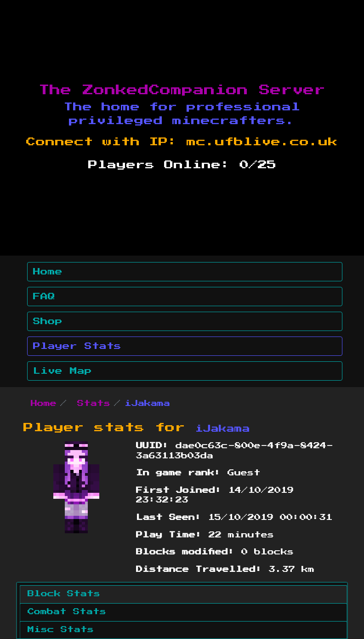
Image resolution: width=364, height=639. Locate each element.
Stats (94, 404)
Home (48, 272)
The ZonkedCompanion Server (182, 90)
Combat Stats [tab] (67, 612)
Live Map (63, 371)
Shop (48, 321)
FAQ (44, 297)
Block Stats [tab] (64, 594)
